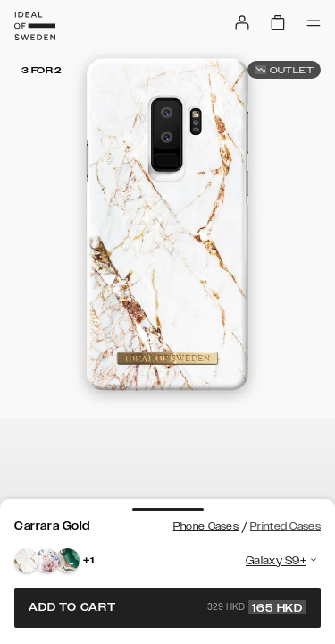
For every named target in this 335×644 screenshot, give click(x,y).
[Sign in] (242, 22)
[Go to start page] (35, 26)
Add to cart (167, 607)
